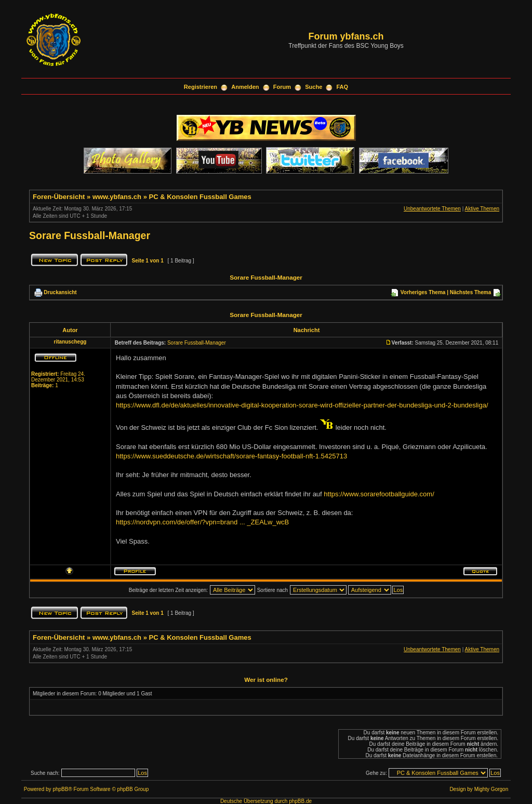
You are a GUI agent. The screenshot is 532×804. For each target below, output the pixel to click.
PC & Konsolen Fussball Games (200, 197)
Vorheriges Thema (423, 292)
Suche (314, 87)
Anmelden (245, 87)
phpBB (60, 789)
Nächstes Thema (470, 292)
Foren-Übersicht (59, 197)
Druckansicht (60, 292)
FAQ (343, 87)
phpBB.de (300, 801)
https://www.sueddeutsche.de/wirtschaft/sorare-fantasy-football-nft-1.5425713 (231, 456)
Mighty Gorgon (491, 789)
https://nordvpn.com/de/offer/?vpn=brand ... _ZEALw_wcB (202, 522)
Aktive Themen (482, 209)
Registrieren (201, 87)
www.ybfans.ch (117, 197)
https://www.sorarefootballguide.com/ (379, 494)
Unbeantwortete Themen (432, 209)
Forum (282, 87)
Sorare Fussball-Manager (90, 235)
